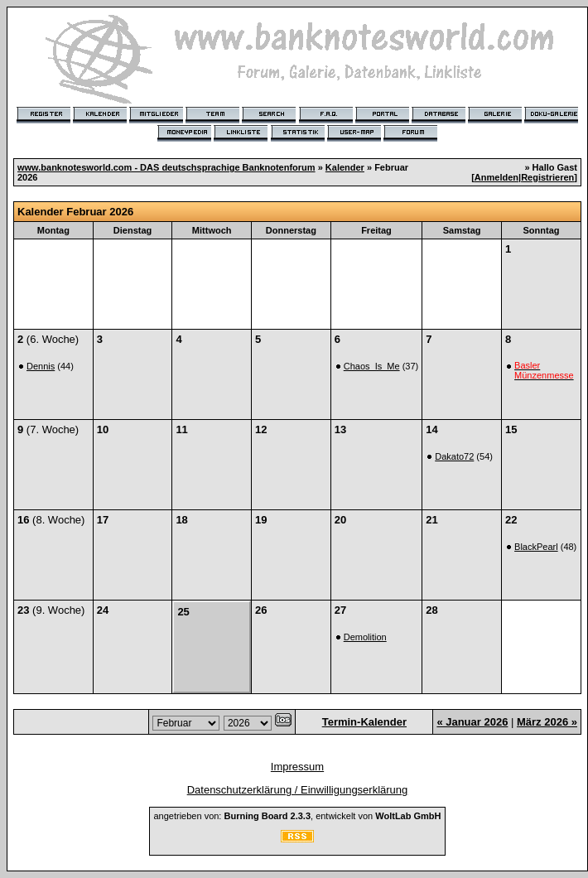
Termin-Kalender (364, 722)
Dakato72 (454, 456)
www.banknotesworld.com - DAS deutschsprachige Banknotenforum (166, 167)
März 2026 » (547, 722)
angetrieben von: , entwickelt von (297, 816)
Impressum (297, 767)
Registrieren (547, 177)
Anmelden (496, 177)
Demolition (365, 637)
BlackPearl (536, 547)
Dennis (41, 366)
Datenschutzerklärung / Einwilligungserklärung (298, 790)
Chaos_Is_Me (372, 366)
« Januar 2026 (472, 722)
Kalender (345, 167)
